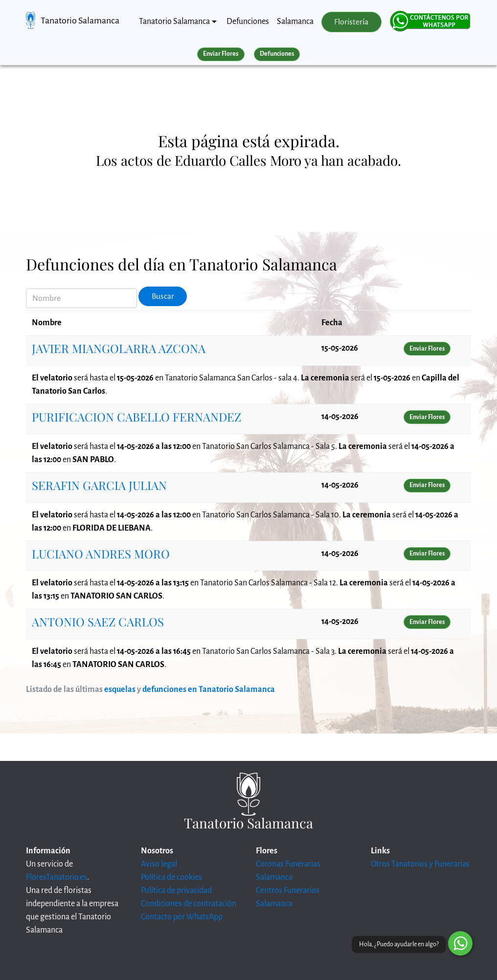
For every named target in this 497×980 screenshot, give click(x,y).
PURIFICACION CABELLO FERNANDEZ (136, 417)
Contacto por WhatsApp (182, 917)
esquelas (120, 690)
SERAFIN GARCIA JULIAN (99, 485)
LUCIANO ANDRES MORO (101, 554)
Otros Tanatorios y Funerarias (420, 864)
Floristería (351, 22)
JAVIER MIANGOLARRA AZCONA (119, 348)
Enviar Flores (221, 54)
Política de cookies (171, 877)
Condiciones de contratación (189, 904)
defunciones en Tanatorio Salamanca (209, 690)
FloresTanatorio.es (56, 877)
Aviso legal (159, 864)
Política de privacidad (176, 891)
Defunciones (248, 22)
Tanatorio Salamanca (80, 21)
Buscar (163, 296)
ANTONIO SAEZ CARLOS (98, 622)
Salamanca (295, 22)
